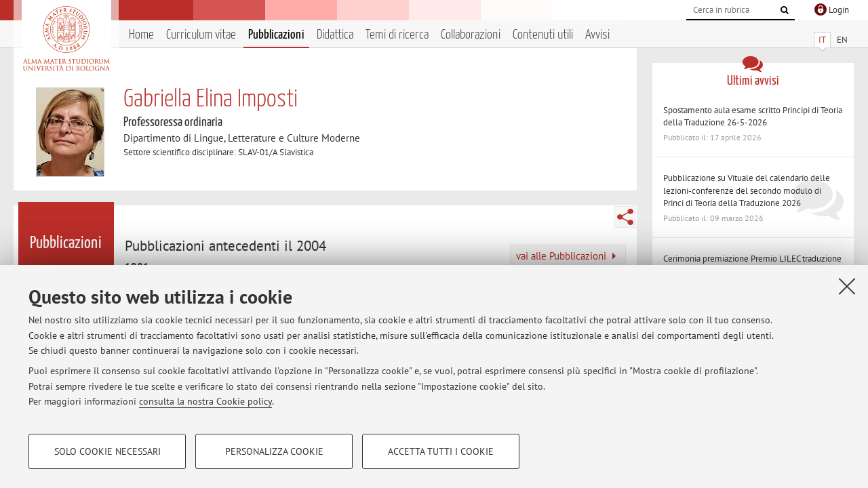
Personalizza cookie (274, 451)
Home (141, 35)
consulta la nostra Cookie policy (205, 401)
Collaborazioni (471, 35)
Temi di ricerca (397, 35)
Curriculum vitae (201, 35)
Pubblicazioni (276, 35)
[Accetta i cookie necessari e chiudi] (847, 286)
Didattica (335, 35)
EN (842, 40)
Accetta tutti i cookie (441, 451)
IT (822, 40)
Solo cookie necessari (107, 451)
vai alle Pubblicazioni (566, 256)
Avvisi (597, 35)
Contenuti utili (543, 35)
